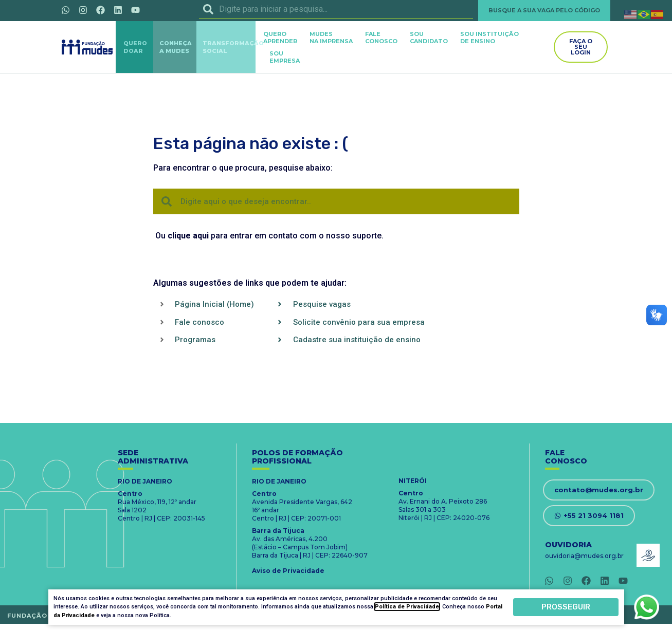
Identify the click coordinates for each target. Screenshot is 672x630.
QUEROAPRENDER (280, 38)
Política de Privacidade (407, 607)
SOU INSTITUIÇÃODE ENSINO (489, 38)
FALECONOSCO (381, 38)
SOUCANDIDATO (429, 38)
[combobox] (336, 9)
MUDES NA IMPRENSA (331, 38)
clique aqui (188, 236)
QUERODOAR (135, 47)
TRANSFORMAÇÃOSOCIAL (233, 47)
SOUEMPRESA (285, 57)
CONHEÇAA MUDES (176, 47)
